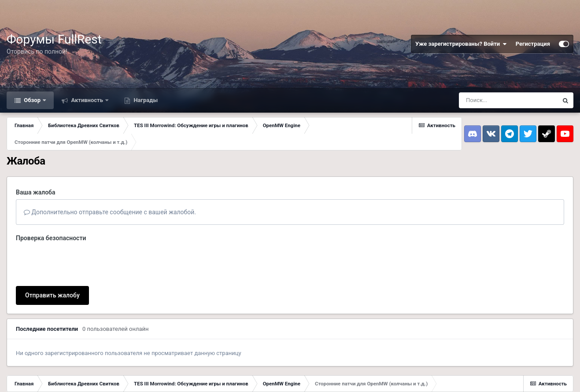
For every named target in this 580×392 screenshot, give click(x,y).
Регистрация (533, 44)
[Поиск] (508, 100)
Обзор (32, 100)
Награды (145, 100)
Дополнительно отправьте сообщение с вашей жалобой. (110, 212)
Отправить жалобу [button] (52, 295)
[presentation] (83, 262)
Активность (87, 100)
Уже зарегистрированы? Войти (461, 44)
